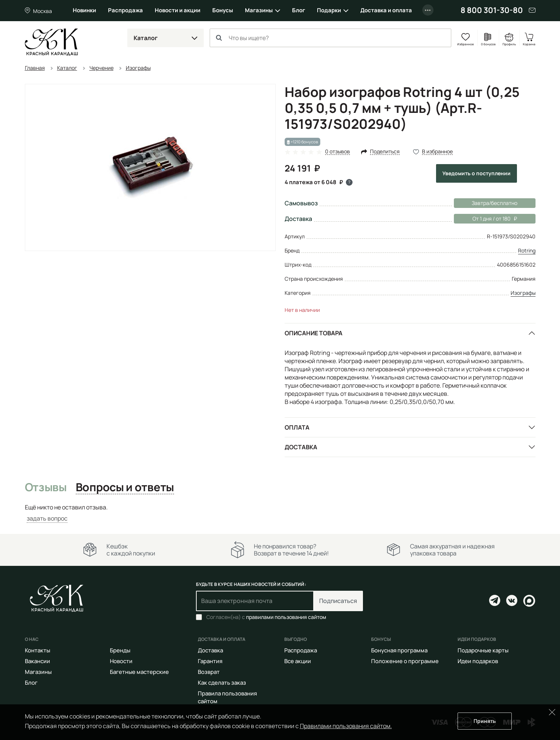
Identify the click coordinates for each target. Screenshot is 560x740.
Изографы (523, 293)
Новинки (84, 10)
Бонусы (223, 10)
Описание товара (314, 333)
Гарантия (210, 661)
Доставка (301, 447)
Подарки (329, 10)
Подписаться (338, 601)
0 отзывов (338, 152)
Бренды (120, 650)
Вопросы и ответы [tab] (125, 488)
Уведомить (477, 173)
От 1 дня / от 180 (485, 219)
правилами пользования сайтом (286, 617)
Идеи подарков (478, 661)
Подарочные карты (483, 650)
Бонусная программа (399, 650)
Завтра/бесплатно (494, 203)
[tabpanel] (280, 513)
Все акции (298, 661)
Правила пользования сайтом (227, 697)
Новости (121, 661)
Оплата (297, 427)
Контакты (37, 650)
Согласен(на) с (266, 617)
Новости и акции (178, 10)
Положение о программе (405, 661)
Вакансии (37, 661)
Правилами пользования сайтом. (346, 726)
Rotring (527, 250)
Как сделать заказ (222, 683)
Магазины (259, 10)
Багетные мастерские (139, 672)
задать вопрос (47, 518)
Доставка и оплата (386, 10)
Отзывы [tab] (46, 488)
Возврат (209, 672)
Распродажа (125, 10)
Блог (299, 10)
